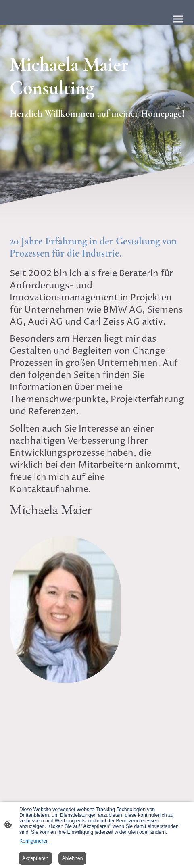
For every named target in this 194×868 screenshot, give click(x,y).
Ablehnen (73, 858)
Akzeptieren (35, 858)
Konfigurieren (34, 841)
